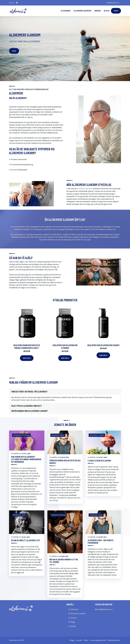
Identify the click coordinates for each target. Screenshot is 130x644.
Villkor (86, 640)
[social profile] (17, 3)
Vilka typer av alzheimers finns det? (26, 406)
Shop (116, 11)
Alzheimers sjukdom (82, 11)
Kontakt (79, 640)
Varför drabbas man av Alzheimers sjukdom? (29, 411)
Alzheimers (66, 11)
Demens (98, 11)
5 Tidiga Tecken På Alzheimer (99, 461)
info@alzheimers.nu (113, 3)
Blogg (107, 11)
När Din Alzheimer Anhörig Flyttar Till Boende (64, 561)
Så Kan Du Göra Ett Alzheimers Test (26, 540)
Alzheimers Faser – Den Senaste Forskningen (101, 541)
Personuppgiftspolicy (98, 640)
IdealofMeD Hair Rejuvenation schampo (103, 345)
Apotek (73, 626)
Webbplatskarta (114, 640)
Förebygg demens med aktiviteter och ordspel (65, 462)
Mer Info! (27, 358)
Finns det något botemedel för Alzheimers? (29, 392)
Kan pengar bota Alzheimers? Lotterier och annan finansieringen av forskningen (26, 459)
